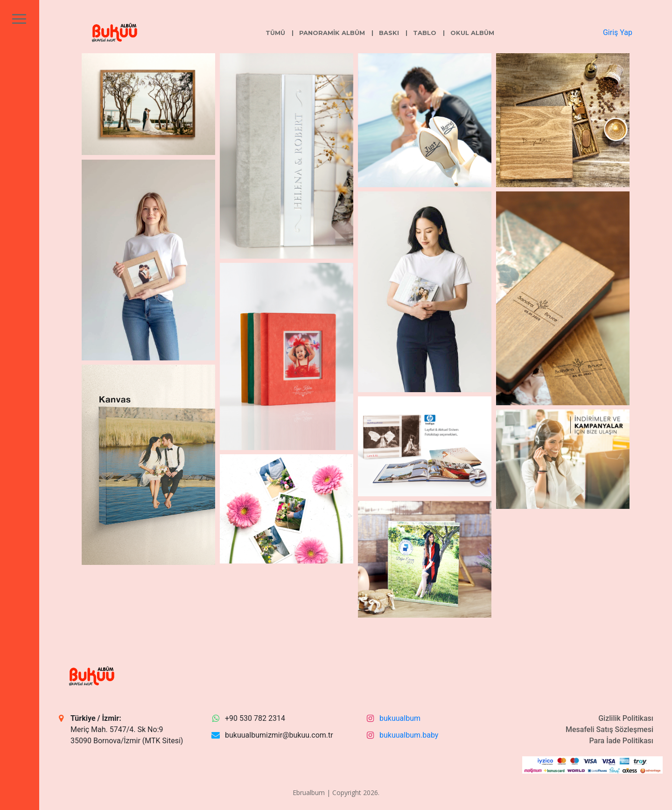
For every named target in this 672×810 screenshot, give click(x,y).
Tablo (425, 33)
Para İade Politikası (621, 741)
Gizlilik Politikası (626, 718)
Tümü (275, 33)
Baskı (389, 33)
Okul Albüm (472, 33)
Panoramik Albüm (332, 33)
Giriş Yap (618, 32)
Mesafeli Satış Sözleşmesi (609, 729)
